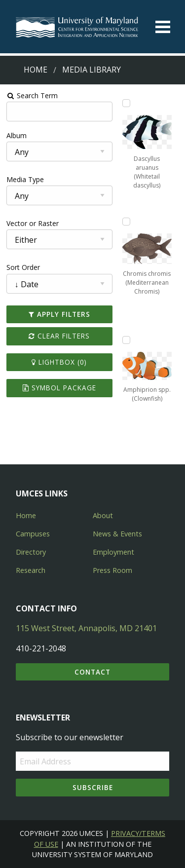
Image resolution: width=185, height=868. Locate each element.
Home (36, 70)
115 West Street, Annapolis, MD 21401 (86, 628)
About (103, 515)
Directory (31, 552)
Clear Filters (59, 336)
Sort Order (23, 267)
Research (31, 570)
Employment (113, 552)
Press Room (112, 570)
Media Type (25, 179)
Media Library (92, 70)
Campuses (33, 534)
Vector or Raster (33, 223)
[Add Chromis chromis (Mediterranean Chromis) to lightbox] (126, 222)
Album (17, 135)
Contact (92, 672)
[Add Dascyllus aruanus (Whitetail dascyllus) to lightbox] (126, 103)
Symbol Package (59, 388)
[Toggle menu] (163, 27)
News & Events (117, 534)
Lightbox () (59, 362)
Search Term (32, 95)
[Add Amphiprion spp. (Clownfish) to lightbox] (126, 340)
